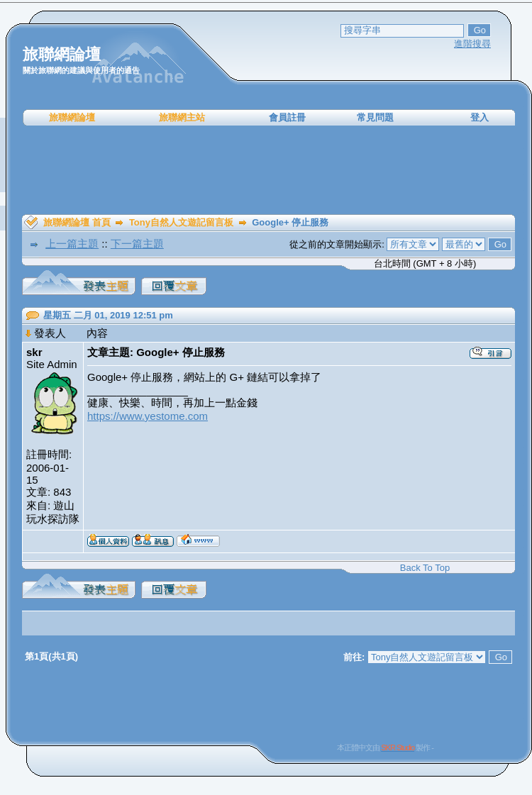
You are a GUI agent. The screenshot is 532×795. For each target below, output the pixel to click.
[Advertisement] (269, 170)
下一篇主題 (137, 244)
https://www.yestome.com (148, 416)
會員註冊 (287, 117)
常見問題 (375, 117)
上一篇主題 (72, 244)
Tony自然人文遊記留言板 (181, 222)
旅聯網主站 (182, 117)
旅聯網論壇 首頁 (77, 222)
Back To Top (425, 568)
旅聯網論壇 (72, 117)
